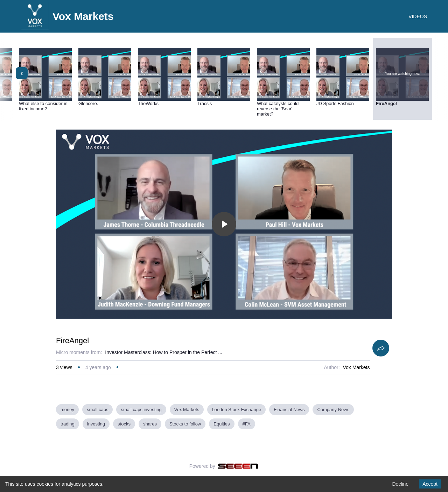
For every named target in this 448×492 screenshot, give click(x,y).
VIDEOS (418, 16)
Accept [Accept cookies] (430, 484)
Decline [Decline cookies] (400, 484)
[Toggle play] (224, 224)
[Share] (381, 348)
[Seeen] (238, 466)
